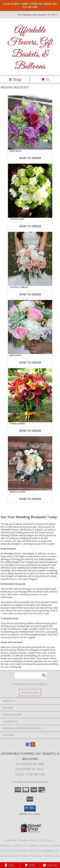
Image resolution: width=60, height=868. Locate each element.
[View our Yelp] (33, 746)
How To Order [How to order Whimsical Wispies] (30, 499)
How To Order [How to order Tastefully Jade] (30, 226)
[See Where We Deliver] (30, 692)
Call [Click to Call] (10, 865)
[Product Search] (31, 675)
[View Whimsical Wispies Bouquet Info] (30, 463)
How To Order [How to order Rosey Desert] (30, 362)
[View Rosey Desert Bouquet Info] (30, 327)
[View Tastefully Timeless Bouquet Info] (30, 259)
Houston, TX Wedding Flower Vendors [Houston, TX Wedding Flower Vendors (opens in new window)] (37, 846)
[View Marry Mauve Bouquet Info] (30, 123)
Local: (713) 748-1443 (30, 774)
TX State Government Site (44, 851)
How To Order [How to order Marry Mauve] (30, 158)
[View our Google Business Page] (27, 746)
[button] (30, 808)
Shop (15, 79)
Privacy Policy (9, 856)
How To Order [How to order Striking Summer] (30, 431)
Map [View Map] (30, 865)
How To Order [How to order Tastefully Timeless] (30, 294)
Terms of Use (52, 856)
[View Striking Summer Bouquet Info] (30, 395)
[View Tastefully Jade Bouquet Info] (30, 191)
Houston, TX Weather (14, 851)
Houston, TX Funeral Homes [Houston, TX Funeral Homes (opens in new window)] (22, 840)
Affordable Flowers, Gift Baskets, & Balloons (30, 48)
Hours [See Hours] (50, 865)
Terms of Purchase (31, 856)
